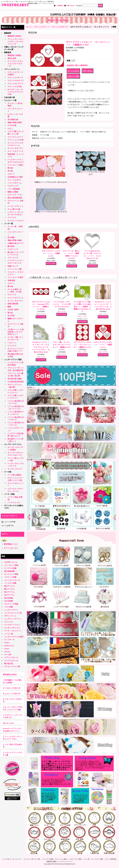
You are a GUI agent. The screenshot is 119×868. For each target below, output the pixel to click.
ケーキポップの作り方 (12, 688)
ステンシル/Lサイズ (15, 84)
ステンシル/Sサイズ (15, 78)
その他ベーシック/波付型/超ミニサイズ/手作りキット (16, 332)
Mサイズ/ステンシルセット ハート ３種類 (51, 253)
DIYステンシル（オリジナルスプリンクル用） (15, 92)
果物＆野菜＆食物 (15, 240)
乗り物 (10, 168)
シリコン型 (9, 634)
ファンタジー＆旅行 (15, 165)
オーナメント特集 (11, 574)
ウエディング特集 (11, 604)
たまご (10, 129)
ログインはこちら (11, 548)
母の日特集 (9, 598)
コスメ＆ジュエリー (15, 137)
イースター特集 (10, 583)
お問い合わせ (71, 6)
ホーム (29, 27)
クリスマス (12, 218)
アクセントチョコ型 (12, 666)
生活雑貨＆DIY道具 (15, 177)
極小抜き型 (9, 664)
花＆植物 (11, 237)
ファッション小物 (15, 269)
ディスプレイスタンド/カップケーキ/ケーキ (15, 64)
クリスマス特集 (10, 568)
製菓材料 (8, 33)
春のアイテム (9, 586)
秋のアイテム (9, 592)
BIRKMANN (9, 646)
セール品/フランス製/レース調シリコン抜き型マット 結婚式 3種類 (82, 307)
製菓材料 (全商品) (14, 36)
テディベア (12, 295)
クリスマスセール (11, 661)
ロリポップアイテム (12, 628)
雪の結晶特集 (9, 571)
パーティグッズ (14, 503)
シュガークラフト (11, 610)
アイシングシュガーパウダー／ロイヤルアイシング (15, 42)
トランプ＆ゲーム (15, 183)
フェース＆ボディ (15, 180)
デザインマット (10, 616)
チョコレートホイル (15, 221)
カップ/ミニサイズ (15, 469)
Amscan (7, 652)
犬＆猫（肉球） (14, 310)
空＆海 (10, 171)
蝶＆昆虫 (11, 246)
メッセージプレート (15, 206)
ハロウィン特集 (10, 577)
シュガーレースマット (13, 619)
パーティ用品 (9, 494)
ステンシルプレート (12, 69)
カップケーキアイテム (13, 444)
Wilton (7, 649)
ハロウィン (12, 343)
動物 (9, 307)
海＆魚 (10, 313)
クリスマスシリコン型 (13, 613)
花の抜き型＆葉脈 (15, 379)
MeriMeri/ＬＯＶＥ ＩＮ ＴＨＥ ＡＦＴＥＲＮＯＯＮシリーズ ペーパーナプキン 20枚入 (42, 347)
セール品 (8, 655)
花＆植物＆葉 (13, 120)
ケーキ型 (8, 472)
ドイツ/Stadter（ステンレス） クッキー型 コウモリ (62, 304)
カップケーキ (9, 640)
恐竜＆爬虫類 (13, 304)
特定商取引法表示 (10, 675)
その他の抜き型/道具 (16, 382)
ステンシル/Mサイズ (16, 80)
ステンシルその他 (15, 87)
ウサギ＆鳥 (12, 125)
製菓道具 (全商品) (14, 55)
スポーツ (11, 174)
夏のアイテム (9, 589)
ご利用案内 (60, 6)
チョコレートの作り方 (12, 694)
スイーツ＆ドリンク (15, 151)
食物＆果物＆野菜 (15, 122)
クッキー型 (9, 224)
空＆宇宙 (11, 316)
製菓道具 (8, 52)
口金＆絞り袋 (9, 97)
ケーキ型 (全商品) (14, 475)
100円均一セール (11, 562)
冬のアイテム (9, 595)
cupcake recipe (8, 723)
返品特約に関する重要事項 (77, 65)
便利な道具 (12, 58)
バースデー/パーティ (12, 625)
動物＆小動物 (13, 192)
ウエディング (13, 186)
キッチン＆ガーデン (15, 148)
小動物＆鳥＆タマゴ (15, 243)
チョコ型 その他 (14, 209)
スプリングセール (11, 657)
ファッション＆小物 (15, 140)
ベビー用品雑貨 (14, 189)
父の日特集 (9, 601)
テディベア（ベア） (15, 195)
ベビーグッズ (13, 258)
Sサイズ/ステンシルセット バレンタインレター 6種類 (82, 345)
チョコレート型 (10, 100)
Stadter (7, 643)
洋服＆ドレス (13, 266)
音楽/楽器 (11, 280)
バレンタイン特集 (11, 565)
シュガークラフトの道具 (14, 637)
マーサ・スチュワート (13, 631)
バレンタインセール (12, 580)
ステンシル (9, 622)
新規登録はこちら (11, 544)
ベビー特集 (9, 607)
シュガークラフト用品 (13, 360)
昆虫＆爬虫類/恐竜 (15, 198)
